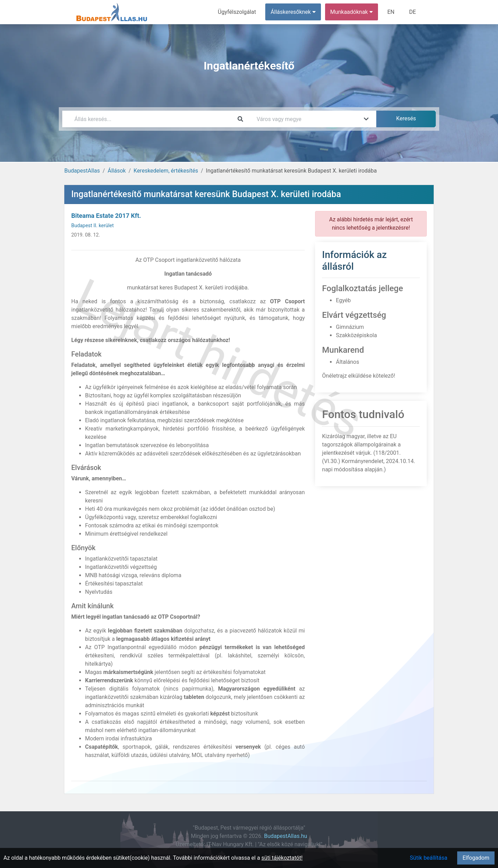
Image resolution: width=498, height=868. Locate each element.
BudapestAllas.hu (286, 836)
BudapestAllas (82, 171)
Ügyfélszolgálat (237, 12)
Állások (117, 171)
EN (391, 12)
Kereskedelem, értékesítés (166, 171)
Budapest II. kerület (93, 226)
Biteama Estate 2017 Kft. (106, 216)
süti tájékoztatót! (282, 858)
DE (413, 12)
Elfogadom (476, 858)
